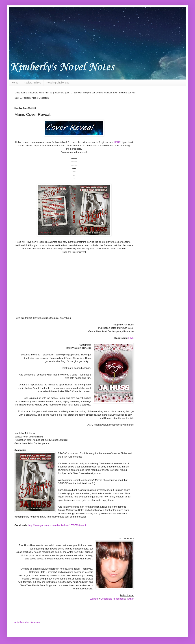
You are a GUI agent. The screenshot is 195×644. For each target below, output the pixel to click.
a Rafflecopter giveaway (27, 622)
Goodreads (106, 599)
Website (94, 599)
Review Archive (32, 83)
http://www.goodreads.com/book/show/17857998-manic (58, 525)
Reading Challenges (58, 83)
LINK (131, 338)
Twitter (130, 599)
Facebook (119, 599)
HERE (117, 142)
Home (15, 83)
